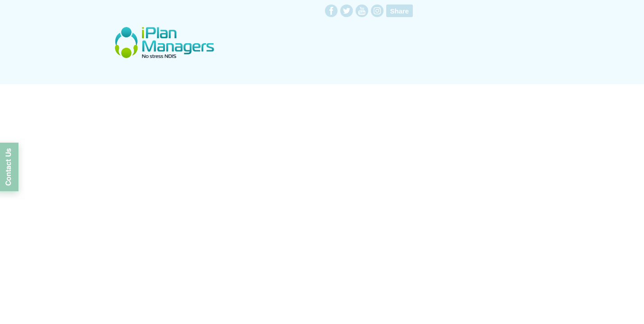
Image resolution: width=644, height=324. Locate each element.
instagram (377, 11)
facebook (331, 11)
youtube (362, 11)
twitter (347, 11)
